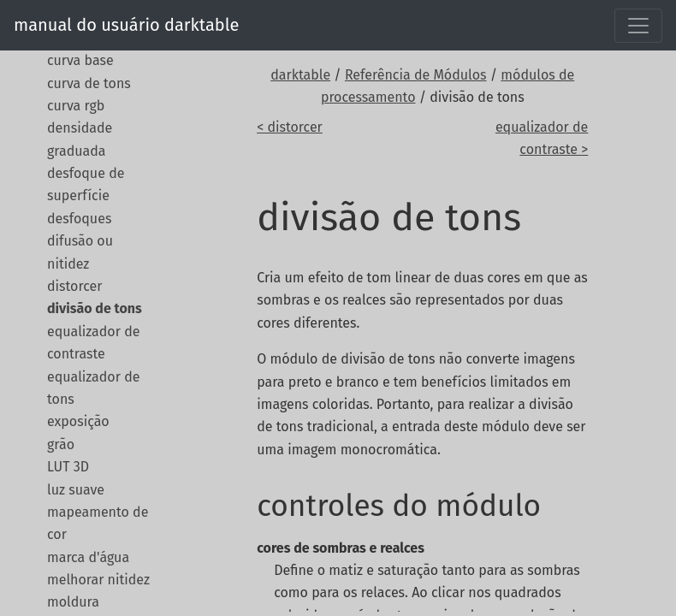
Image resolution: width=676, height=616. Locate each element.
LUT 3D (68, 467)
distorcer (74, 286)
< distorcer (290, 127)
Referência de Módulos (416, 75)
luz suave (76, 490)
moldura (73, 602)
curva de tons (89, 83)
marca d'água (88, 557)
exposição (78, 421)
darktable (300, 75)
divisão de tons (95, 308)
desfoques (79, 219)
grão (61, 444)
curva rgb (76, 106)
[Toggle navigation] (638, 26)
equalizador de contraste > (542, 138)
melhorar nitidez (98, 580)
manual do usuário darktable (126, 25)
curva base (80, 60)
